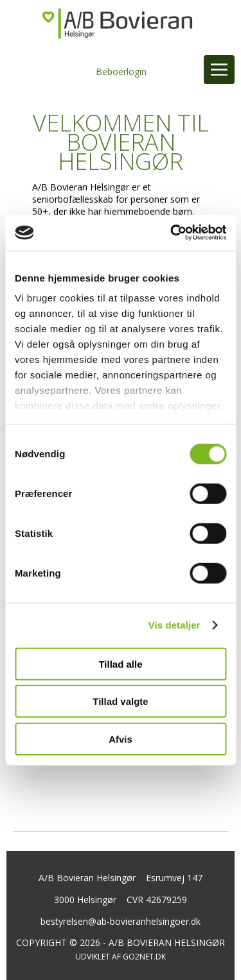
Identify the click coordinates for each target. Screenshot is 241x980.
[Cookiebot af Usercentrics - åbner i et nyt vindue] (172, 233)
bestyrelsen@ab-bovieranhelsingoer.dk (121, 921)
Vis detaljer (174, 625)
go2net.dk (144, 957)
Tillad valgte (120, 701)
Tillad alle (120, 663)
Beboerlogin (121, 72)
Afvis (121, 739)
